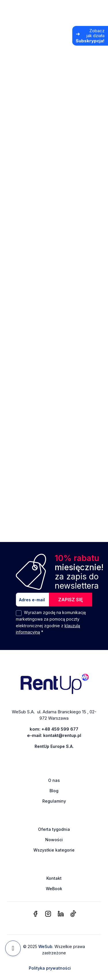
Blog (54, 791)
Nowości (54, 840)
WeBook (54, 889)
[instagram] (48, 914)
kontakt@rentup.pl (62, 735)
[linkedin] (61, 914)
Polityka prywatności (50, 968)
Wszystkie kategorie (54, 850)
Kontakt (54, 878)
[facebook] (35, 914)
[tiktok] (73, 914)
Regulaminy (54, 801)
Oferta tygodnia (54, 829)
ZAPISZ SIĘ (71, 600)
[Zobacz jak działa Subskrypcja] (90, 36)
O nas (54, 780)
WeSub (45, 946)
